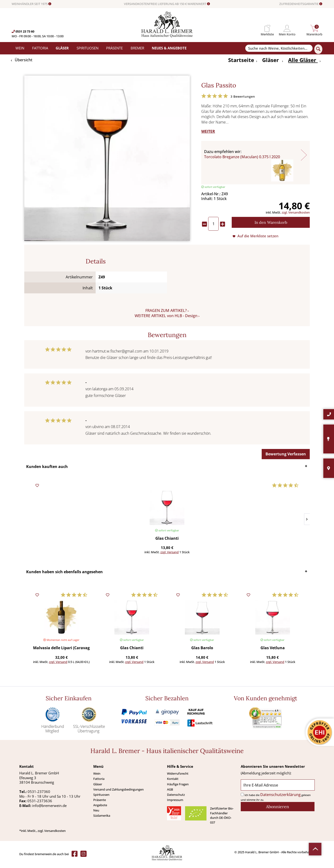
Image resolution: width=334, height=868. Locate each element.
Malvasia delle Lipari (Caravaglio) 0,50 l (61, 652)
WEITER (208, 131)
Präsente (100, 804)
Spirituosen (101, 799)
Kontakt (173, 783)
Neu (96, 815)
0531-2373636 (40, 805)
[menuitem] (267, 28)
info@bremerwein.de (49, 810)
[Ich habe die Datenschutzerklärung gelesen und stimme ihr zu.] (242, 799)
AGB (170, 794)
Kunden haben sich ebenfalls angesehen (64, 576)
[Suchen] (318, 49)
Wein (97, 778)
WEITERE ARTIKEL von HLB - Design (166, 316)
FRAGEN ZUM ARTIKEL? (166, 310)
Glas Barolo (202, 652)
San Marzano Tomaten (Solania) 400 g (280, 539)
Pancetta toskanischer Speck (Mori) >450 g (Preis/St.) (223, 539)
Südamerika (102, 820)
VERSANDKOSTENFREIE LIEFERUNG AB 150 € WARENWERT (167, 4)
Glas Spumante (167, 539)
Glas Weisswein (111, 539)
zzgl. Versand (61, 552)
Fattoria (99, 783)
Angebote (100, 809)
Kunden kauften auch (47, 467)
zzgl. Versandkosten (296, 212)
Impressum (175, 804)
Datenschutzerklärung (280, 799)
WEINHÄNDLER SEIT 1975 (32, 4)
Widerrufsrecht (178, 778)
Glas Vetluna (273, 652)
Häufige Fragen (178, 788)
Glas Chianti (54, 539)
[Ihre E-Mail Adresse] (278, 789)
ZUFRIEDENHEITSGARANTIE (301, 4)
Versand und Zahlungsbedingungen (118, 794)
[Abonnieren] (278, 811)
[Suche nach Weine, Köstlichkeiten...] (279, 48)
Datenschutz (176, 799)
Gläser (98, 788)
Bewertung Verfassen (286, 454)
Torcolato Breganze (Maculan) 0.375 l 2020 (242, 157)
